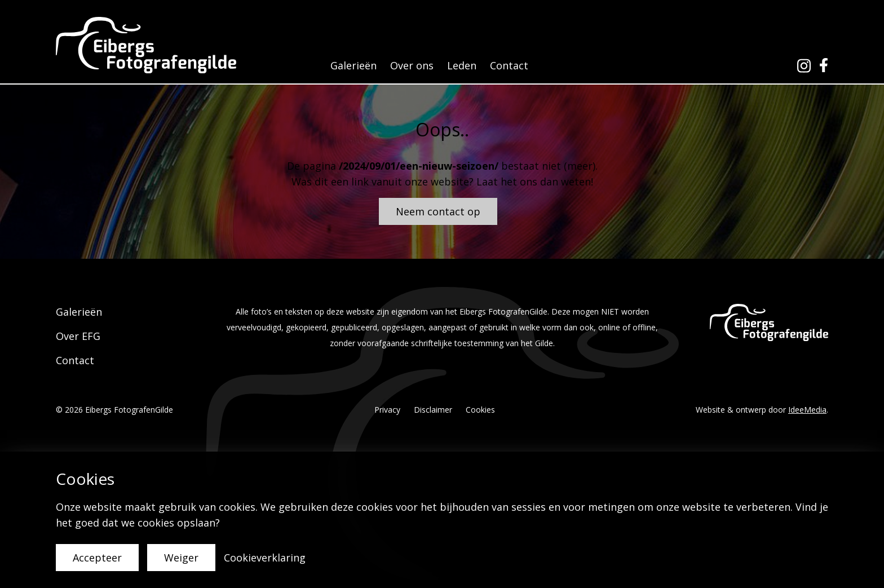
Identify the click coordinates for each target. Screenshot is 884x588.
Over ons (412, 65)
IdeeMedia (807, 410)
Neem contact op (438, 211)
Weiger (181, 558)
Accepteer (97, 558)
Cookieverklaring (265, 558)
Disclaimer (433, 410)
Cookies (480, 410)
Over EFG (78, 336)
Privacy (387, 410)
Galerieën (353, 65)
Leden (462, 65)
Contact (509, 65)
